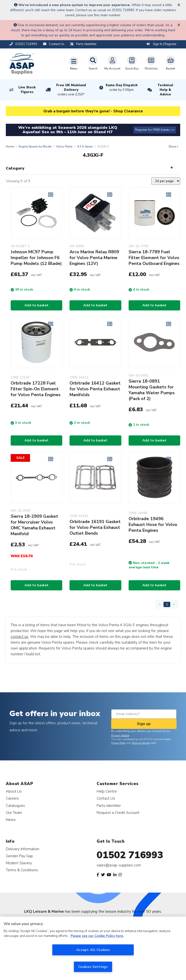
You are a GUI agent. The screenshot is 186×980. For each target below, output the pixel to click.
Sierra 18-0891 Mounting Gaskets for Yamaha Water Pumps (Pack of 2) (152, 390)
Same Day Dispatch (122, 88)
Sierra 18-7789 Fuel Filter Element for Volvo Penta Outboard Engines (154, 258)
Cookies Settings (93, 967)
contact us (19, 637)
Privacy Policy (119, 743)
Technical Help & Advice (165, 90)
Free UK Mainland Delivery (71, 90)
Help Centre (107, 791)
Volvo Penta (64, 147)
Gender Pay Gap (19, 856)
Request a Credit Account (118, 813)
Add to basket (36, 305)
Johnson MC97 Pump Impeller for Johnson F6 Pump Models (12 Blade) (36, 258)
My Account (112, 63)
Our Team (14, 813)
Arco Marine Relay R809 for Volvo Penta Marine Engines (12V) (94, 258)
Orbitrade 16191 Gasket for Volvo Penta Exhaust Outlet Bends (95, 527)
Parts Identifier (109, 806)
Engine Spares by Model (35, 147)
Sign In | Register (162, 44)
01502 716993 (130, 855)
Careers (12, 798)
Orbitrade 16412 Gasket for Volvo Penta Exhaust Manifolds (95, 389)
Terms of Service (141, 743)
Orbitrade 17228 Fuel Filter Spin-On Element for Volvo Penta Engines (36, 389)
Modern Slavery (19, 863)
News (11, 820)
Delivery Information (23, 849)
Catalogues (15, 806)
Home (10, 147)
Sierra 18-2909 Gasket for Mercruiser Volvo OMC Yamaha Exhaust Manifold (34, 525)
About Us (14, 791)
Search (93, 63)
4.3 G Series (85, 147)
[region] (93, 948)
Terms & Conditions (22, 870)
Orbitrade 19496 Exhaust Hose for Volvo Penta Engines (153, 525)
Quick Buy (132, 63)
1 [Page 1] (167, 604)
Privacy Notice (120, 735)
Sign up (144, 724)
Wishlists (151, 63)
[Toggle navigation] (74, 63)
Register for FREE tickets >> (155, 130)
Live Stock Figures (27, 90)
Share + (174, 147)
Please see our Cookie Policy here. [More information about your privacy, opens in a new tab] (97, 936)
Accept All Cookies (93, 950)
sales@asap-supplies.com (119, 865)
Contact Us (106, 798)
